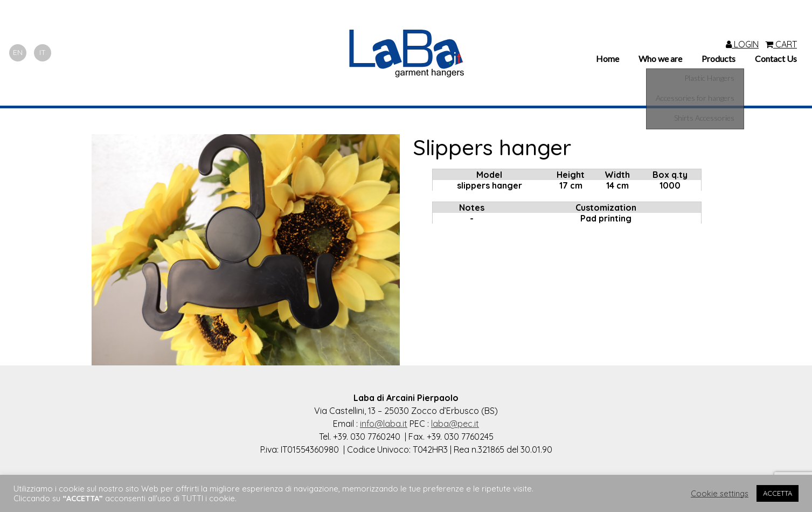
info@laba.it (384, 424)
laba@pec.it (455, 424)
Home (608, 58)
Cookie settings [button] (720, 494)
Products (719, 58)
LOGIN (742, 44)
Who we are (660, 58)
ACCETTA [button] (778, 493)
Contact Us (776, 58)
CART (781, 44)
